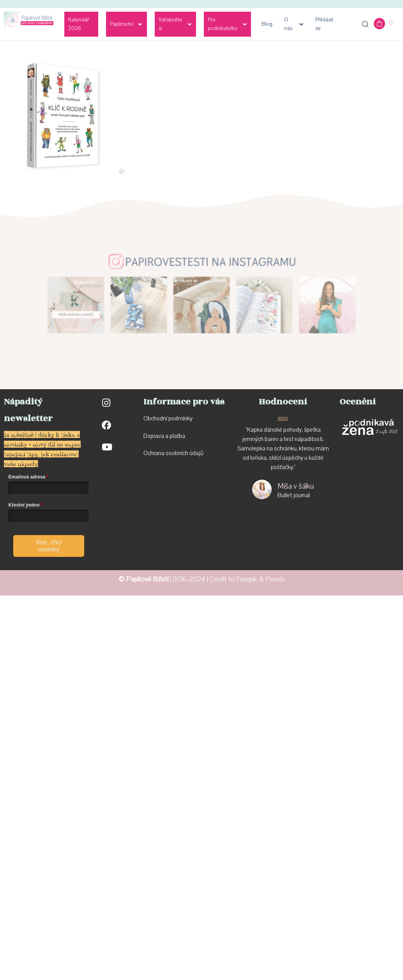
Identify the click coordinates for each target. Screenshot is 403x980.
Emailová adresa (27, 477)
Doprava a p (158, 436)
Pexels (275, 579)
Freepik (247, 579)
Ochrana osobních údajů (173, 453)
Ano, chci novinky (49, 546)
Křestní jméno (24, 505)
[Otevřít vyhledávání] (365, 24)
